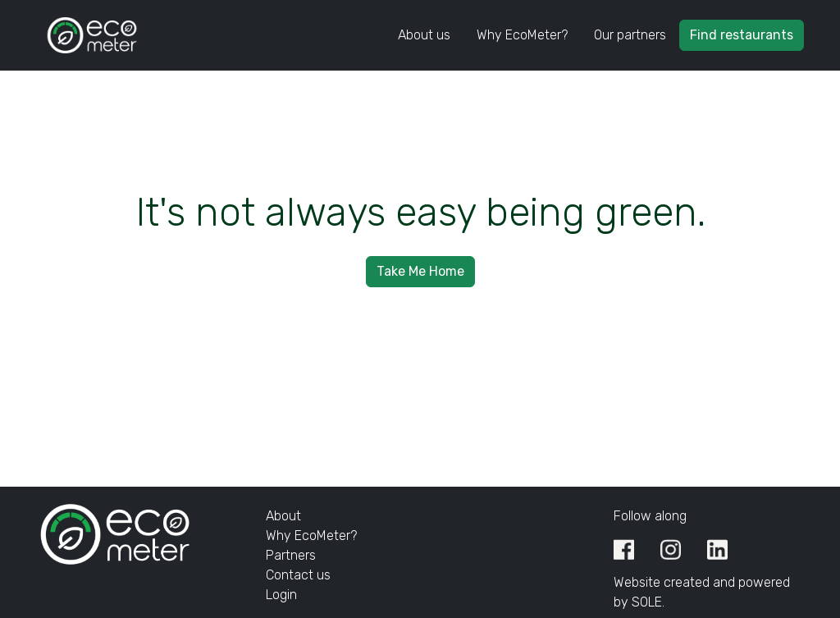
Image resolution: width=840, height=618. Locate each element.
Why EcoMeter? (522, 35)
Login (281, 595)
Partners (291, 555)
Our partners (630, 35)
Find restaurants (742, 35)
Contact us (298, 575)
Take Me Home (420, 271)
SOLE (647, 602)
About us (424, 35)
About (283, 516)
